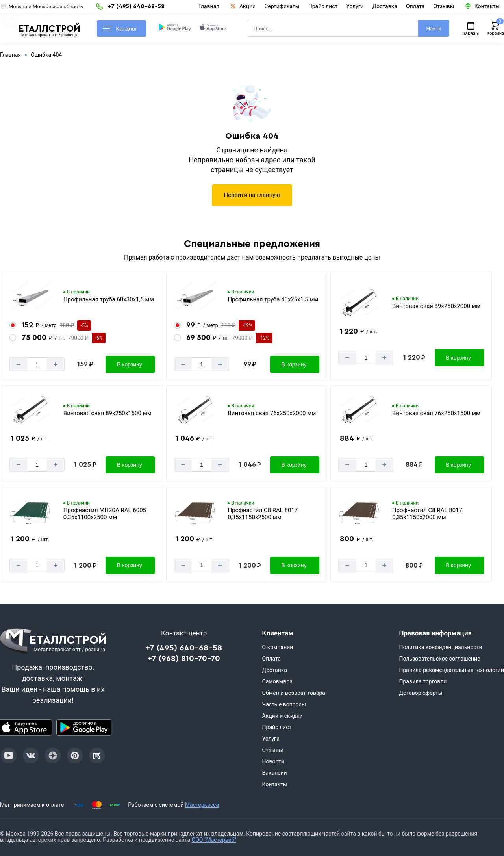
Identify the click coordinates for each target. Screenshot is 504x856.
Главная (209, 6)
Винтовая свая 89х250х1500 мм (107, 413)
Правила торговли (423, 681)
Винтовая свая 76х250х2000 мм (272, 413)
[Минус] (19, 364)
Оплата (415, 6)
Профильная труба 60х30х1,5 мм (109, 299)
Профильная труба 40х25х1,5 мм (273, 299)
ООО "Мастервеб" (214, 840)
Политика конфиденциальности (440, 647)
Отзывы (444, 6)
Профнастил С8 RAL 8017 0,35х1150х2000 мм (427, 514)
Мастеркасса (202, 805)
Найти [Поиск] (434, 29)
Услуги (355, 6)
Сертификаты (282, 6)
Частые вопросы (284, 704)
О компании (278, 647)
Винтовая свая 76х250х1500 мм (436, 413)
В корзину (130, 364)
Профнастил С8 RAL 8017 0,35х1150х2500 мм (263, 514)
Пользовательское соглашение (439, 659)
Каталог (120, 29)
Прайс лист (323, 6)
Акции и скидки (283, 716)
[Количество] (37, 364)
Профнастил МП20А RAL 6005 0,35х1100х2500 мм (105, 514)
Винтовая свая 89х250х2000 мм (436, 306)
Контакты (275, 784)
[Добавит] (56, 364)
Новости (273, 761)
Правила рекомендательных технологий (451, 670)
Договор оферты (421, 693)
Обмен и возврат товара (294, 693)
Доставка (385, 6)
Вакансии (275, 773)
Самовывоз (277, 681)
